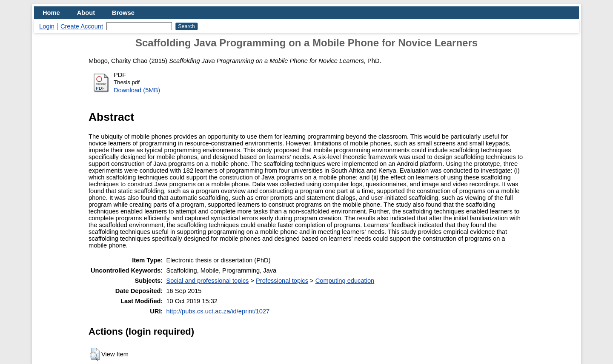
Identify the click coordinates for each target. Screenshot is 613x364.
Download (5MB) (137, 90)
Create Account (82, 26)
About (86, 13)
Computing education (345, 281)
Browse (123, 13)
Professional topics (282, 281)
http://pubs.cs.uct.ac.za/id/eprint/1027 (218, 311)
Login (47, 26)
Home (51, 13)
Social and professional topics (207, 281)
